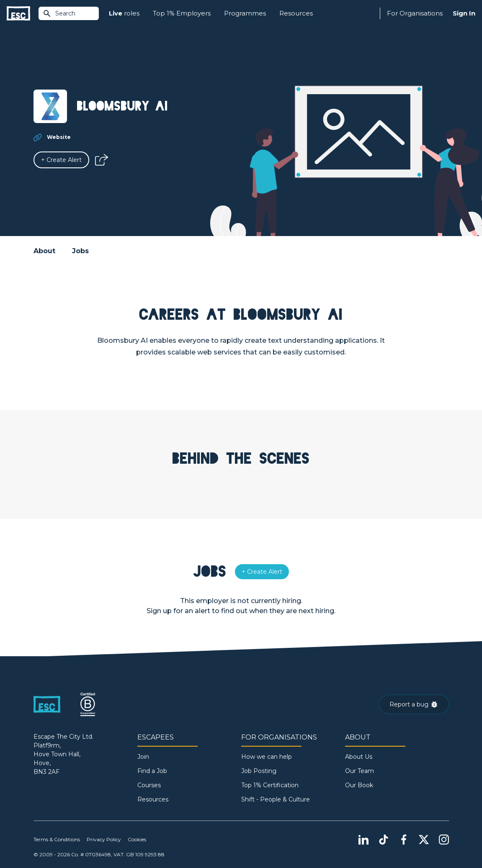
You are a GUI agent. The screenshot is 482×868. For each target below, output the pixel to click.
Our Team (360, 771)
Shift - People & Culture (276, 799)
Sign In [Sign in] (464, 13)
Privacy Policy (104, 839)
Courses (149, 785)
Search (59, 13)
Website (59, 137)
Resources (296, 13)
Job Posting (259, 771)
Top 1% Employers (182, 13)
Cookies (137, 839)
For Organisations (415, 13)
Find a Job (152, 771)
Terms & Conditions (57, 839)
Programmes (245, 13)
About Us (359, 757)
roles (124, 14)
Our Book (359, 785)
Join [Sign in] (143, 757)
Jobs (80, 251)
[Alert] (61, 160)
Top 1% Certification (270, 785)
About (44, 251)
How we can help (267, 757)
